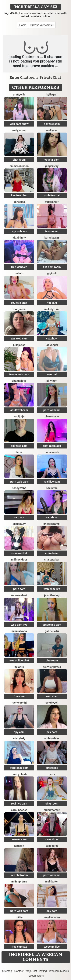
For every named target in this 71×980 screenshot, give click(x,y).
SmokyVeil (52, 703)
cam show (52, 839)
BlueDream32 (52, 810)
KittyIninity (19, 238)
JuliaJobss (19, 345)
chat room (19, 160)
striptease (52, 768)
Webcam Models (59, 971)
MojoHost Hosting (36, 971)
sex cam (52, 732)
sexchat (52, 374)
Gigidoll (52, 273)
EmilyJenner (19, 130)
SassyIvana (19, 488)
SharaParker (52, 560)
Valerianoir (52, 202)
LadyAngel (52, 345)
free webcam (19, 267)
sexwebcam (52, 553)
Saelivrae (52, 488)
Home (23, 25)
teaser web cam (19, 374)
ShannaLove (19, 381)
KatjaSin (19, 846)
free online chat (19, 660)
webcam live (52, 947)
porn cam (19, 589)
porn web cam (19, 482)
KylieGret (52, 95)
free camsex (19, 947)
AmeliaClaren (52, 917)
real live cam (52, 482)
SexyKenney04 (52, 667)
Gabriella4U (52, 631)
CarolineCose (19, 810)
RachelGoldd (19, 703)
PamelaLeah (52, 452)
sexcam (19, 517)
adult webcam (19, 410)
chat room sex (52, 446)
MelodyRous (52, 309)
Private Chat (50, 78)
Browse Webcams (42, 25)
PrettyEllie (19, 95)
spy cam (19, 732)
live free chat (19, 195)
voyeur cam (52, 160)
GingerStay (52, 166)
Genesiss (19, 202)
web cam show (19, 124)
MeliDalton (52, 882)
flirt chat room (52, 267)
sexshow (52, 339)
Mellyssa (52, 130)
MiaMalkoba (19, 631)
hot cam (52, 303)
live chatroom (19, 875)
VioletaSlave (52, 738)
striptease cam (52, 625)
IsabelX (19, 273)
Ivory (52, 774)
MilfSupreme (19, 882)
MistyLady (19, 738)
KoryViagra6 (52, 238)
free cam (19, 696)
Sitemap (7, 971)
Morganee (19, 309)
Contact (19, 971)
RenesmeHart (19, 595)
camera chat (19, 553)
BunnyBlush (19, 774)
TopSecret (52, 846)
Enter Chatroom (24, 78)
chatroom (52, 660)
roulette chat (52, 195)
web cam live (52, 589)
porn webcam (52, 410)
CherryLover (52, 416)
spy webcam (52, 124)
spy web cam (19, 339)
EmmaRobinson (19, 166)
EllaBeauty (19, 524)
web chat (52, 696)
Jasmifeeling (52, 595)
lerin (19, 452)
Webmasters (36, 976)
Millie (19, 917)
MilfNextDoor (19, 560)
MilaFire (19, 667)
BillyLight (52, 381)
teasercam (52, 231)
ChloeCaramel (52, 524)
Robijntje (19, 416)
